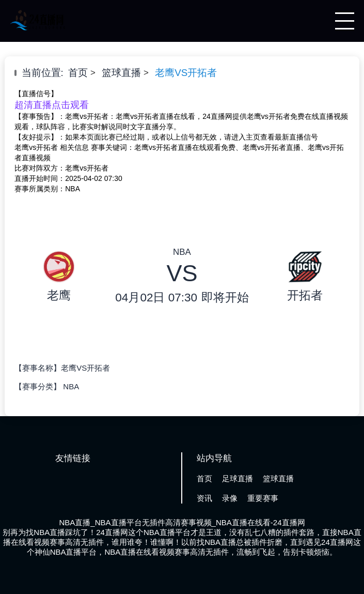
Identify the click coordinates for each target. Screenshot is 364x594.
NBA (71, 386)
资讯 (204, 498)
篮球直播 (121, 73)
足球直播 (238, 478)
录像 (230, 498)
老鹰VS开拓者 (186, 73)
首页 (78, 73)
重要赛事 (263, 498)
